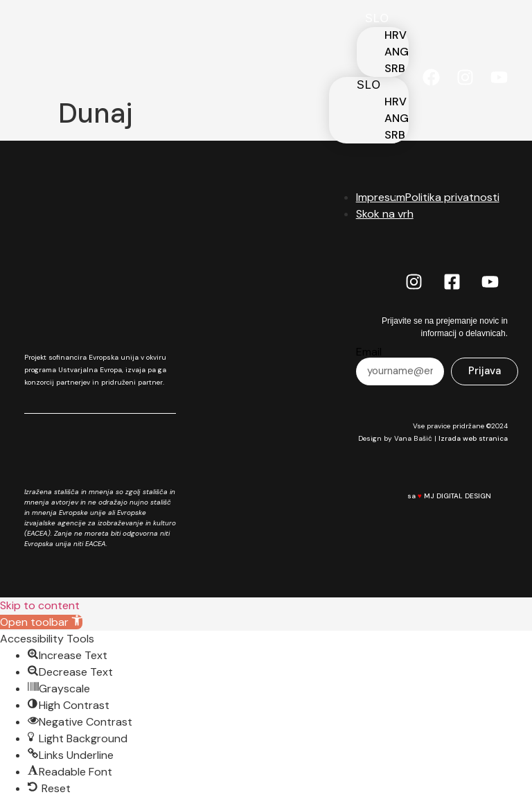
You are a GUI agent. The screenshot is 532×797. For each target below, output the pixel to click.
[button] (41, 622)
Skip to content (40, 605)
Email (369, 352)
